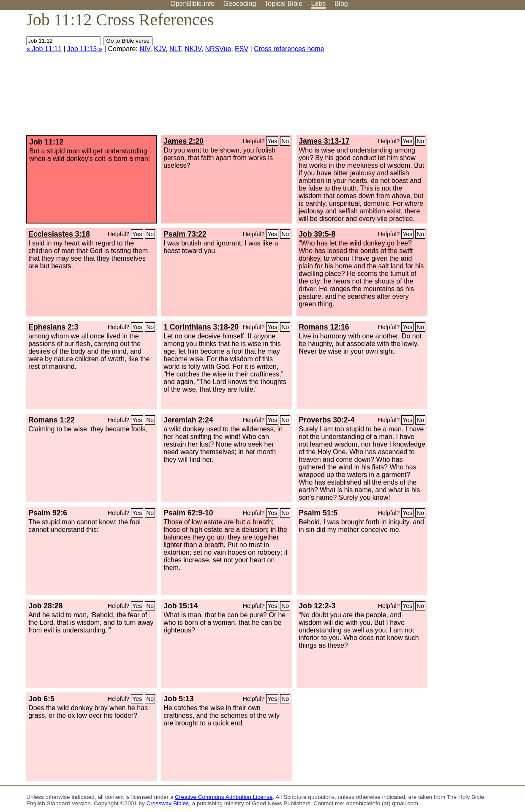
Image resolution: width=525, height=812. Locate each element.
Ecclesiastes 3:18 (59, 234)
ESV (242, 49)
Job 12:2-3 (317, 606)
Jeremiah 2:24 (188, 420)
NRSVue (218, 49)
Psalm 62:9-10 (188, 513)
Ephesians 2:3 (53, 327)
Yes (272, 141)
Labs (319, 4)
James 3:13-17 (324, 141)
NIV (145, 49)
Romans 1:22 (52, 420)
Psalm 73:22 (185, 234)
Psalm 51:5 (318, 513)
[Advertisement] (440, 76)
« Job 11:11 (44, 49)
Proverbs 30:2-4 (326, 420)
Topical (283, 4)
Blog (341, 4)
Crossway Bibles (167, 803)
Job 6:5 (41, 699)
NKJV (193, 49)
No (285, 141)
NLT (175, 49)
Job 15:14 (181, 606)
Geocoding (240, 4)
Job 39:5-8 (317, 234)
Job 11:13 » (85, 49)
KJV (160, 49)
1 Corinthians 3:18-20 (201, 327)
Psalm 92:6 (48, 513)
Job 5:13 (178, 699)
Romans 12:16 (324, 327)
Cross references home (289, 49)
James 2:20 (184, 141)
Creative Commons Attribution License (224, 797)
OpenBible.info (192, 4)
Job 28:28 (45, 606)
